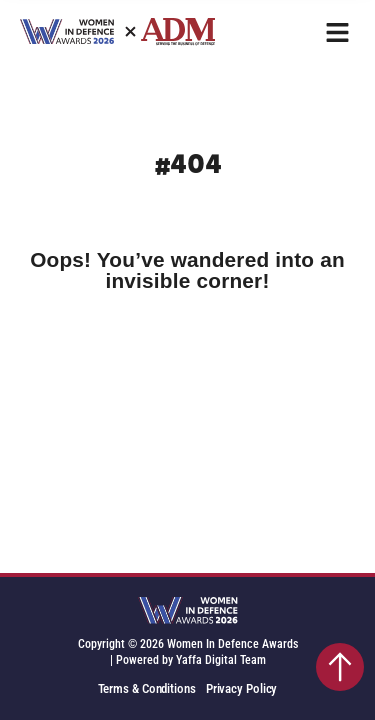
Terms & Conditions (147, 688)
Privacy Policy (242, 688)
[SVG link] (188, 612)
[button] (337, 32)
